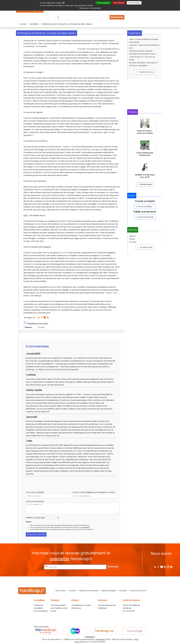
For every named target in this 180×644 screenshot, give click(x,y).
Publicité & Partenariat (89, 591)
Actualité (41, 327)
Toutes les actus (144, 72)
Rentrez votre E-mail (34, 567)
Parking (132, 239)
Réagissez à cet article (38, 323)
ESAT (26, 215)
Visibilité (29, 518)
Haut (136, 639)
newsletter (60, 559)
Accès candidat (143, 206)
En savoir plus (144, 247)
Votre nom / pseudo (35, 492)
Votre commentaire (35, 501)
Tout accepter (103, 3)
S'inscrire (113, 567)
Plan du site (60, 591)
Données (123, 591)
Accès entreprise (144, 217)
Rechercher (117, 17)
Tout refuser (119, 3)
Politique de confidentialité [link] (90, 8)
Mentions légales (109, 591)
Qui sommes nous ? (138, 591)
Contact (72, 591)
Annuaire (133, 242)
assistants (86, 527)
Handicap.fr (101, 639)
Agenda (132, 236)
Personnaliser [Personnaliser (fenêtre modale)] (134, 3)
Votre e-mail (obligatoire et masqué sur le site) (94, 492)
